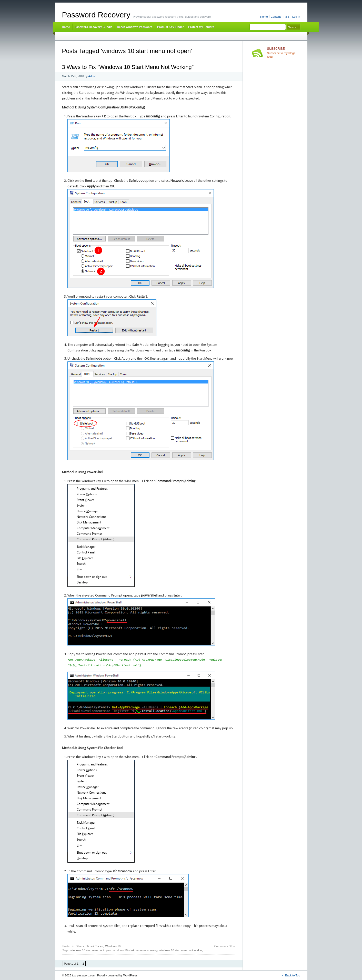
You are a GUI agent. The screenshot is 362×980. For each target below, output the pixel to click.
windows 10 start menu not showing (135, 950)
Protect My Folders (201, 27)
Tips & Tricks (95, 946)
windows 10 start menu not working (182, 950)
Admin (92, 76)
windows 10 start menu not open (91, 950)
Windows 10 (113, 946)
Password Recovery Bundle (94, 27)
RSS (286, 17)
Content (276, 17)
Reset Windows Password (135, 27)
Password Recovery (96, 15)
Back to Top (293, 975)
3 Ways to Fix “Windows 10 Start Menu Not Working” (128, 67)
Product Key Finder (170, 27)
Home (264, 17)
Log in (296, 17)
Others (80, 946)
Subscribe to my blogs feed (284, 53)
